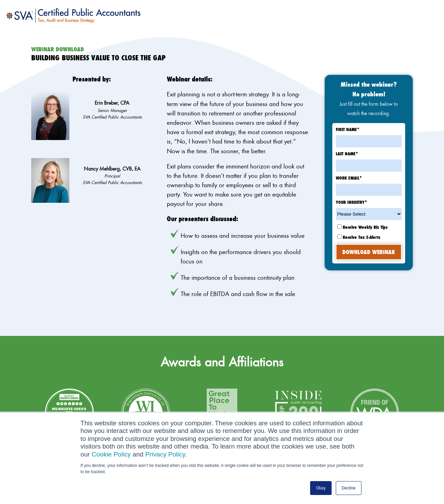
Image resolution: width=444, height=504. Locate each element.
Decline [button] (349, 488)
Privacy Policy (165, 454)
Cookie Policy (111, 454)
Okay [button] (321, 488)
